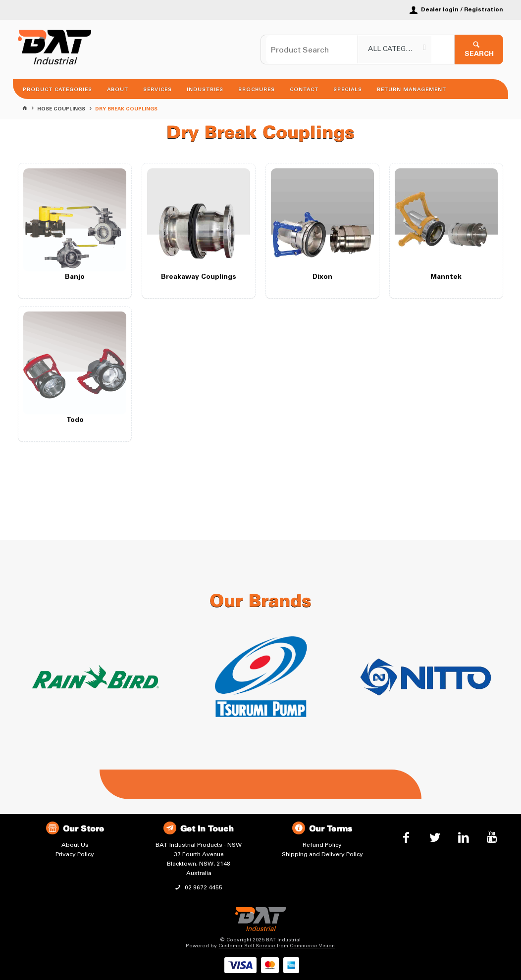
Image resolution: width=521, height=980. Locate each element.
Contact (304, 90)
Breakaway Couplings (199, 277)
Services (157, 90)
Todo (75, 420)
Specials (348, 90)
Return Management (412, 90)
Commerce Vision (312, 946)
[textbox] (312, 50)
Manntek (446, 277)
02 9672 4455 (203, 887)
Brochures (257, 90)
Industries (205, 90)
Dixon (322, 277)
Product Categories (57, 90)
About (118, 90)
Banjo (75, 277)
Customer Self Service (247, 946)
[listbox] (395, 50)
